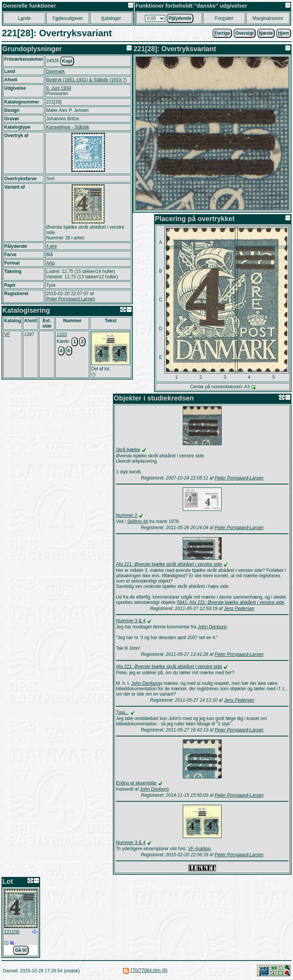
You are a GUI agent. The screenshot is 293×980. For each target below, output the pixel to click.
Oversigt (245, 33)
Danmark (56, 71)
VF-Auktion (199, 849)
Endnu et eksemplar (136, 783)
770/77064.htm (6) (149, 970)
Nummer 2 (127, 515)
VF (7, 334)
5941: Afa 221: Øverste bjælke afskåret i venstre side (230, 602)
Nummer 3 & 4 (131, 621)
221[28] (12, 932)
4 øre (52, 246)
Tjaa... (122, 712)
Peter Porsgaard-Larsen (71, 299)
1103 (62, 334)
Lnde (24, 18)
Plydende (180, 18)
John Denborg (212, 627)
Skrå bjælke (128, 450)
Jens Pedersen (239, 609)
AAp (51, 263)
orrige (222, 33)
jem (284, 33)
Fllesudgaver (68, 18)
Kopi (67, 61)
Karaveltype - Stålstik (68, 127)
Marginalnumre (268, 18)
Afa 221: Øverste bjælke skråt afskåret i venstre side (169, 564)
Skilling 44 (138, 521)
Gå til (21, 950)
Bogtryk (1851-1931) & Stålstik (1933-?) (86, 80)
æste (266, 33)
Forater (224, 18)
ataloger (111, 18)
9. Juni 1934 (59, 88)
